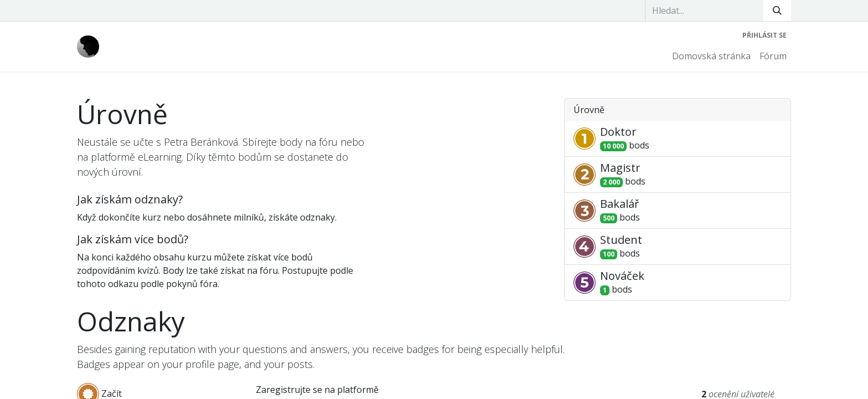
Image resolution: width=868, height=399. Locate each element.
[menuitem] (711, 56)
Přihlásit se (764, 35)
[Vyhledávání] (777, 11)
